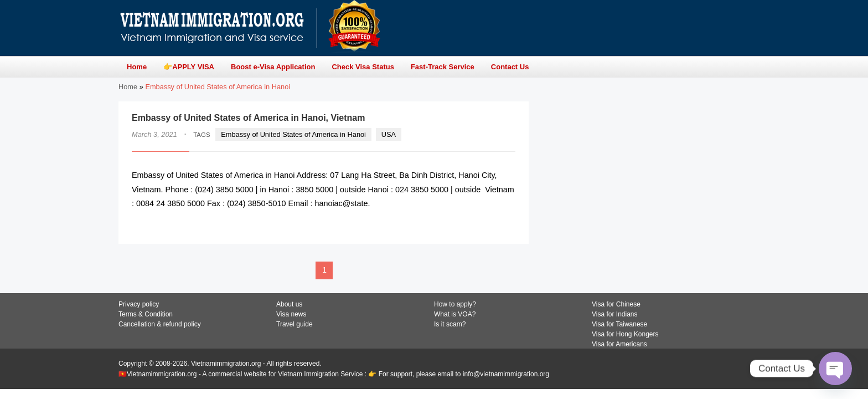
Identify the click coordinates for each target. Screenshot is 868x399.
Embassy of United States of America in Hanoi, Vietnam (248, 118)
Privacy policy (139, 304)
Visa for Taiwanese (619, 324)
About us (289, 304)
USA (389, 134)
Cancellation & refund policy (160, 324)
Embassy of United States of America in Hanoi (293, 134)
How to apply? (455, 304)
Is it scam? (450, 324)
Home (128, 87)
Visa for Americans (619, 344)
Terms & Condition (146, 314)
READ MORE (482, 225)
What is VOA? (455, 314)
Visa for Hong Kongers (625, 334)
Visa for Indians (615, 314)
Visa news (291, 314)
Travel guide (294, 324)
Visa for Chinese (616, 304)
